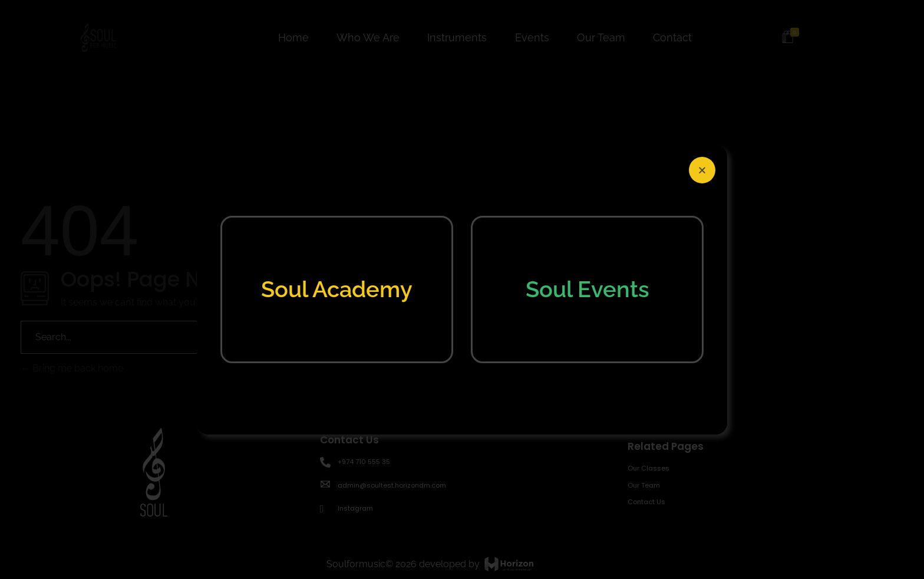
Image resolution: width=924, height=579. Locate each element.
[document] (462, 289)
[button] (702, 170)
